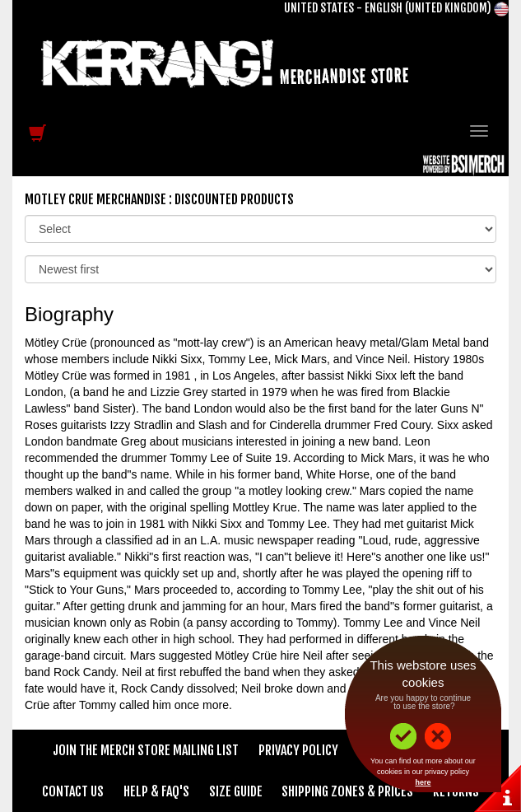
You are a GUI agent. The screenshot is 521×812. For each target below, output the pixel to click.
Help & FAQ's (156, 791)
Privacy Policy (298, 750)
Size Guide (236, 791)
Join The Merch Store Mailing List (146, 750)
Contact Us (73, 791)
